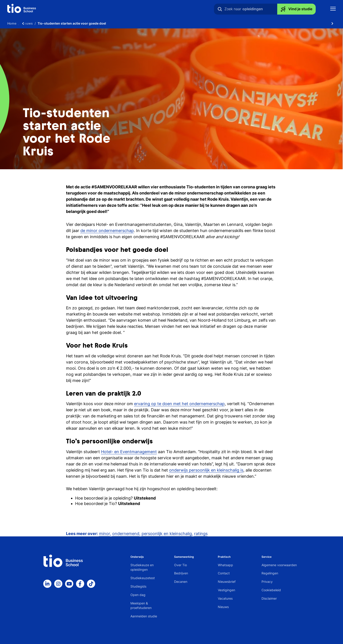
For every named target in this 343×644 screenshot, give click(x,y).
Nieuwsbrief (227, 582)
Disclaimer (269, 598)
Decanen (181, 582)
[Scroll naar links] (23, 23)
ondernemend (126, 534)
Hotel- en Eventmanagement (129, 452)
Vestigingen (226, 590)
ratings (201, 534)
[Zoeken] (220, 9)
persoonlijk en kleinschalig (167, 534)
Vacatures (225, 598)
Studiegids (138, 586)
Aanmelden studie (144, 616)
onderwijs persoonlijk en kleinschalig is (206, 470)
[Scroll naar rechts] (332, 23)
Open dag (138, 595)
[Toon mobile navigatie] (333, 9)
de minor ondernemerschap (107, 231)
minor (104, 534)
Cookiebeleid (271, 590)
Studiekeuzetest (143, 578)
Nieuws (223, 607)
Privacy (267, 582)
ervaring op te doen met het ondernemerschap (179, 404)
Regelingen (270, 573)
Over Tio (180, 565)
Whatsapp (225, 565)
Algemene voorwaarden (279, 565)
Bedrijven (181, 573)
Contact (224, 573)
